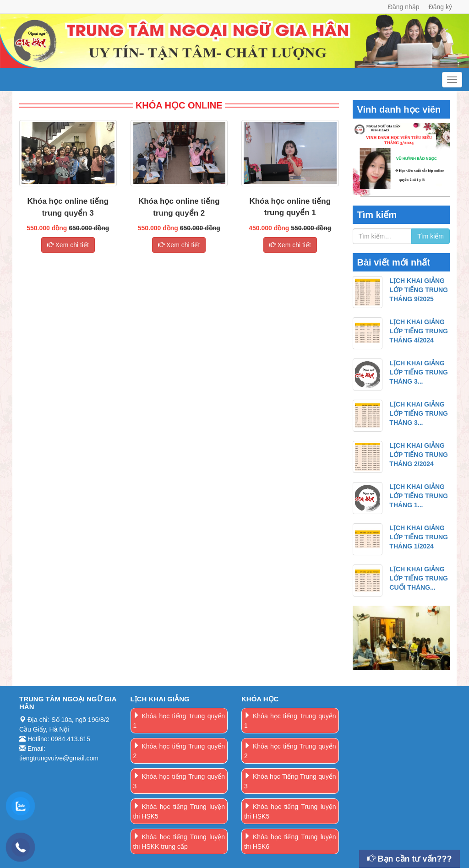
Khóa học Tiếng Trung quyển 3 (290, 781)
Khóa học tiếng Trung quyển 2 (179, 751)
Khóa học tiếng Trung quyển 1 (179, 721)
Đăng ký (440, 7)
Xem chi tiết (68, 245)
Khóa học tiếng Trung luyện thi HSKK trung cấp (179, 842)
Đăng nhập (404, 7)
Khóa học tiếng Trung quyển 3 (179, 781)
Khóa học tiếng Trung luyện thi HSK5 (179, 811)
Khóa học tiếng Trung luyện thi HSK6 (290, 842)
